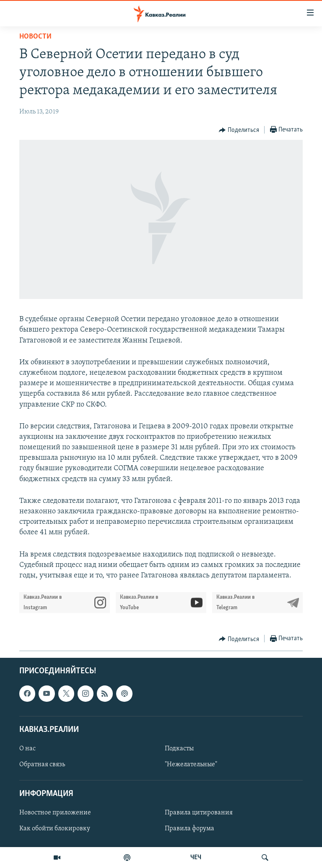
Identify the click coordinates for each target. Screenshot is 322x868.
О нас (27, 749)
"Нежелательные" (191, 765)
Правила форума (190, 829)
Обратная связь (42, 765)
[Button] (239, 130)
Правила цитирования (199, 813)
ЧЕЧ (196, 858)
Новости (35, 37)
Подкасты (179, 749)
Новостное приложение (55, 813)
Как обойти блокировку (55, 829)
